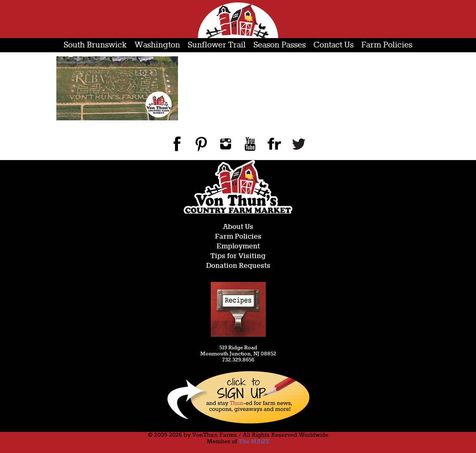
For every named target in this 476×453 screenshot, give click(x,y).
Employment (238, 247)
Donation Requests (238, 266)
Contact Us (333, 45)
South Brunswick (95, 45)
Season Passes (280, 45)
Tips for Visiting (238, 256)
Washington (157, 45)
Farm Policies (387, 45)
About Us (238, 227)
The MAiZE (254, 442)
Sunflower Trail (217, 45)
